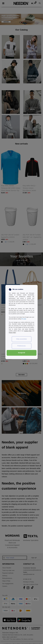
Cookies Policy (28, 331)
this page (24, 319)
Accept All (21, 353)
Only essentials (22, 339)
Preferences (22, 346)
